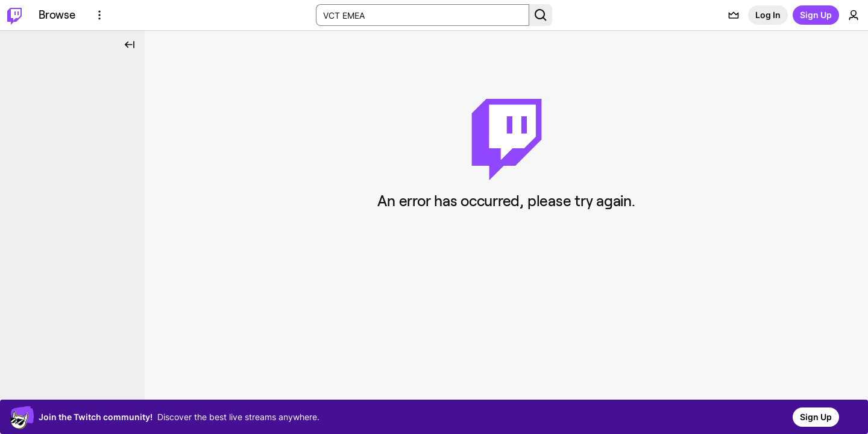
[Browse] (57, 15)
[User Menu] (854, 15)
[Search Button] (541, 15)
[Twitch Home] (14, 15)
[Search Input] (423, 15)
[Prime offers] (734, 15)
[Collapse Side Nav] (130, 45)
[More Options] (99, 15)
